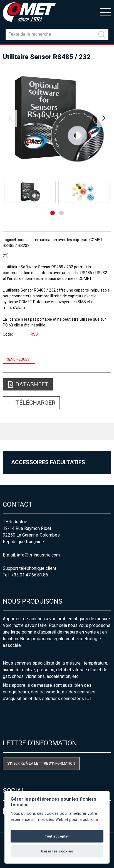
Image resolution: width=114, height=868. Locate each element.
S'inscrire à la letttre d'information (41, 763)
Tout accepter (57, 836)
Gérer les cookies (57, 851)
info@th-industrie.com (38, 555)
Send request (19, 359)
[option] (57, 118)
